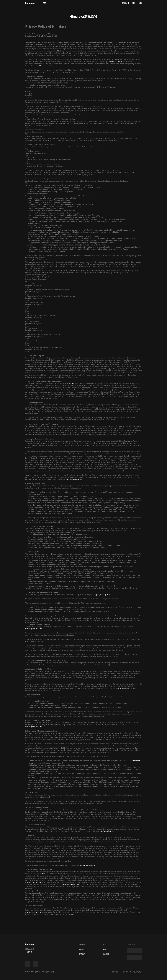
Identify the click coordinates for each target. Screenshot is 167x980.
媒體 (105, 949)
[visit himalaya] (30, 3)
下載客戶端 (126, 3)
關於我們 (82, 949)
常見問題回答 (137, 972)
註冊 (134, 3)
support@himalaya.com (74, 479)
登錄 (140, 3)
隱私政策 (115, 972)
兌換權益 (106, 954)
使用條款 (125, 972)
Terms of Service (116, 62)
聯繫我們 (82, 954)
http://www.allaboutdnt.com (104, 831)
